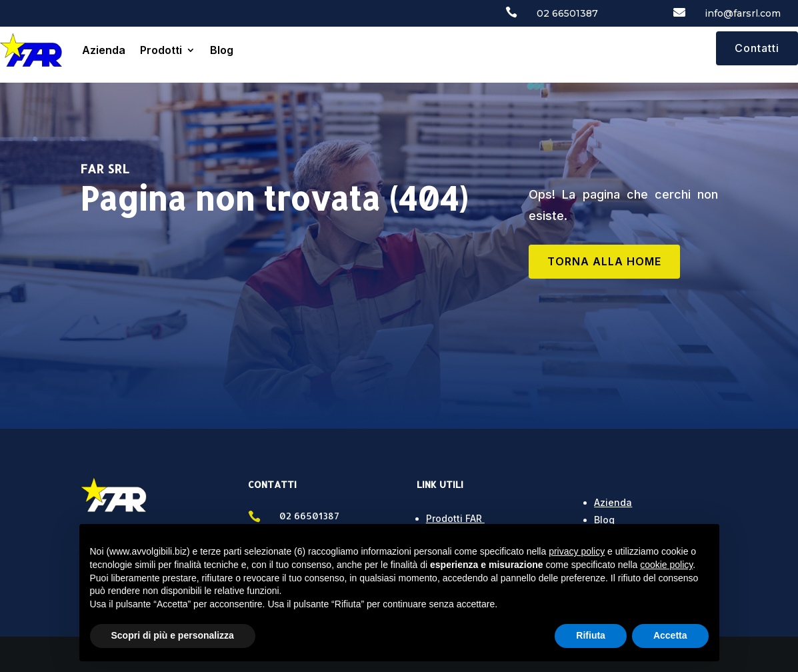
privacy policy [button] (577, 551)
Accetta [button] (670, 635)
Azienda (104, 50)
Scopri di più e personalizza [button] (173, 635)
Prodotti (161, 50)
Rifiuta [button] (591, 635)
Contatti (757, 48)
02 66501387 (567, 13)
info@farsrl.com (743, 13)
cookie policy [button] (666, 565)
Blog (222, 50)
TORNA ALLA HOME (604, 261)
